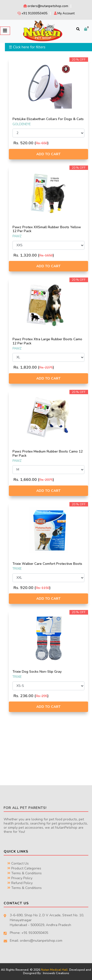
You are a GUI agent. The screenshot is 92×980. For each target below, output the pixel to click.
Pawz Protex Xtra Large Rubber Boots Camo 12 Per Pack (47, 341)
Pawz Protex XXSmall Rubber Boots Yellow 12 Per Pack (47, 229)
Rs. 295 (42, 696)
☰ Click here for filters (27, 47)
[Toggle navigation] (5, 31)
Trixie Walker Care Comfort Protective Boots (47, 564)
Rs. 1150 (43, 588)
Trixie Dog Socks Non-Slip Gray (37, 672)
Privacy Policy (20, 878)
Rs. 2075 (46, 480)
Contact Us (18, 863)
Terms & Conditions (25, 873)
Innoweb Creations (56, 973)
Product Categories (24, 868)
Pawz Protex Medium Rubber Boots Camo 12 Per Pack (48, 454)
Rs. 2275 (46, 367)
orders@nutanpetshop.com (46, 6)
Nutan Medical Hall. (55, 970)
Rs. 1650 (46, 255)
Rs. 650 (42, 143)
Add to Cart (48, 154)
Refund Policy (20, 883)
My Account (64, 13)
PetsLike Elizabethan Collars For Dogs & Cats (48, 119)
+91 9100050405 (33, 13)
